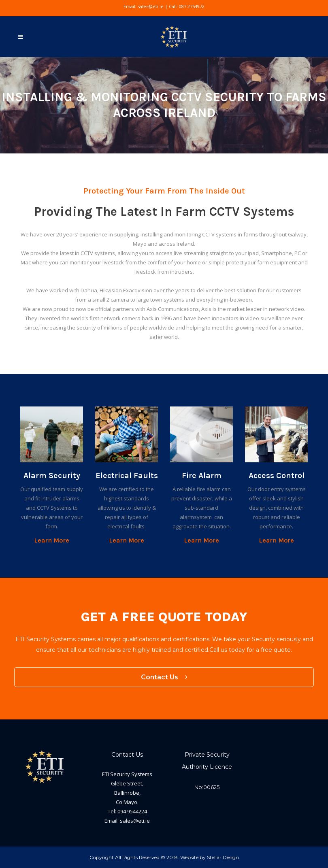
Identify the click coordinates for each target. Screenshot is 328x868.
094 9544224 (132, 811)
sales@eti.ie (151, 6)
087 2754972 (192, 6)
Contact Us (164, 677)
